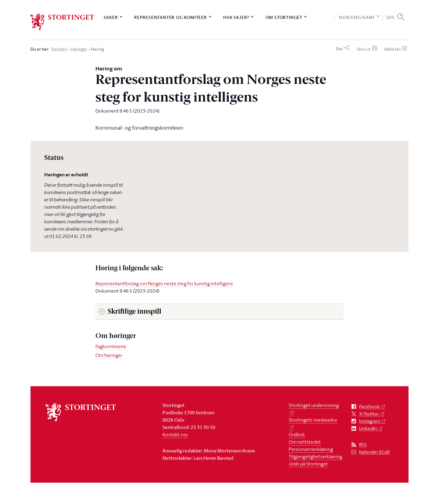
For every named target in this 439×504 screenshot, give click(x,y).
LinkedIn (368, 428)
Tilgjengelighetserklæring (315, 456)
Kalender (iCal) (374, 452)
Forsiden (59, 49)
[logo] (62, 22)
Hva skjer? (236, 17)
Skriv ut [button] (364, 49)
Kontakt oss (175, 434)
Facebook (369, 407)
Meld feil (393, 49)
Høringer (79, 49)
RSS (363, 445)
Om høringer (109, 355)
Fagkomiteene (111, 346)
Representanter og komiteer (171, 17)
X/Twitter (369, 414)
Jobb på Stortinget (308, 464)
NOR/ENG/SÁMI (357, 17)
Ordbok (297, 434)
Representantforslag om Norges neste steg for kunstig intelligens (164, 283)
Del (339, 49)
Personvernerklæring (311, 449)
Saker (111, 17)
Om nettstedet (305, 442)
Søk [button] (390, 17)
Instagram (370, 421)
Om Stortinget (284, 17)
